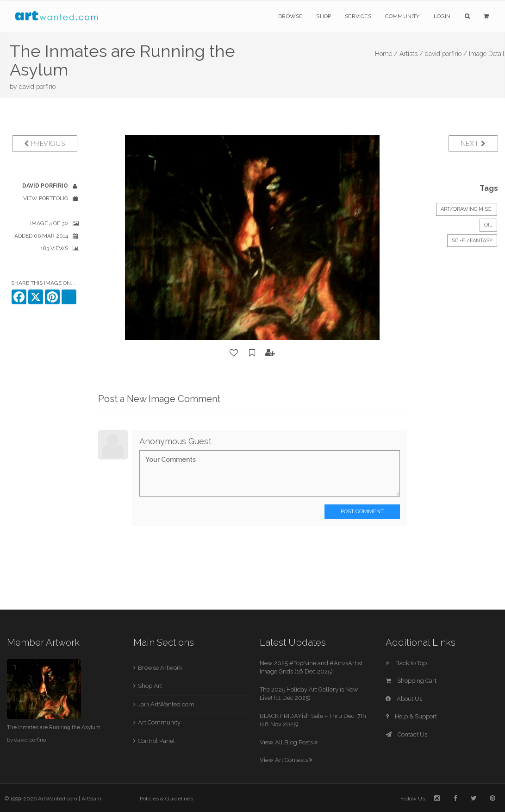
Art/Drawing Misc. (467, 209)
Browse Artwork (160, 668)
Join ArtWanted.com (166, 704)
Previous (45, 144)
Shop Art (150, 686)
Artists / (411, 54)
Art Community (159, 722)
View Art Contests (286, 760)
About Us (404, 699)
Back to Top (406, 663)
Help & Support (411, 716)
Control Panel (156, 741)
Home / (386, 54)
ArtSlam (91, 799)
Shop (324, 16)
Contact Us (406, 734)
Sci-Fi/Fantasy (472, 241)
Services (358, 16)
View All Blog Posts (289, 742)
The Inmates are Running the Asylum (54, 727)
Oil (488, 225)
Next (473, 144)
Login (442, 16)
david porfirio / (446, 54)
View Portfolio (46, 198)
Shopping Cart (411, 681)
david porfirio (37, 87)
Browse (290, 16)
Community (402, 16)
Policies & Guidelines (166, 799)
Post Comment (362, 511)
